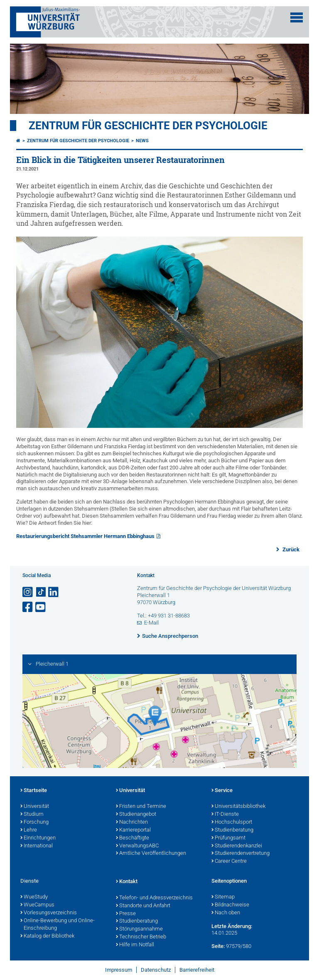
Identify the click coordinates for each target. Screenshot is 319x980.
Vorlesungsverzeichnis (49, 913)
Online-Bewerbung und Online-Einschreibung (58, 925)
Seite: (218, 946)
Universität (35, 807)
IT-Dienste (225, 815)
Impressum (119, 970)
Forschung (34, 822)
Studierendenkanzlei (237, 846)
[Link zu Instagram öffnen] (28, 592)
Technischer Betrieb (141, 937)
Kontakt (127, 882)
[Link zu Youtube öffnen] (41, 607)
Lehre (29, 830)
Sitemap (223, 897)
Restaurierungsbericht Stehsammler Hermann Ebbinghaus (85, 536)
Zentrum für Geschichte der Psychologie (148, 126)
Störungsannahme (139, 929)
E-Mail (151, 623)
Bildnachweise (230, 905)
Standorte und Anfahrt (143, 906)
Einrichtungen (38, 838)
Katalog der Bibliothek (47, 936)
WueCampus (37, 905)
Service (222, 791)
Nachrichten (132, 822)
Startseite (34, 791)
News (142, 141)
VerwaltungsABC (137, 846)
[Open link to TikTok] (41, 592)
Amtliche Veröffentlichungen (151, 854)
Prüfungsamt (228, 838)
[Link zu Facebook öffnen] (28, 607)
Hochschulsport (232, 822)
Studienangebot (136, 815)
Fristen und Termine (141, 807)
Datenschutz (156, 970)
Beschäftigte (133, 838)
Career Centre (229, 862)
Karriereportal (133, 830)
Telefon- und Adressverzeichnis (154, 898)
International (37, 846)
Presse (126, 914)
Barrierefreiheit (197, 970)
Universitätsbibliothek (238, 807)
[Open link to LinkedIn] (54, 592)
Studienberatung (232, 830)
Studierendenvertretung (240, 854)
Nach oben (226, 913)
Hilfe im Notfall (135, 945)
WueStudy (34, 897)
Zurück (290, 549)
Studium (32, 815)
